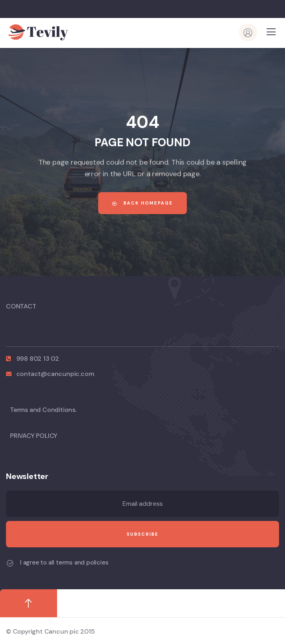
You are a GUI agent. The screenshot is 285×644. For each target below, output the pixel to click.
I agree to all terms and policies (64, 563)
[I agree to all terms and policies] (10, 563)
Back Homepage (142, 203)
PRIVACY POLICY (34, 436)
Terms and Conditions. (43, 410)
